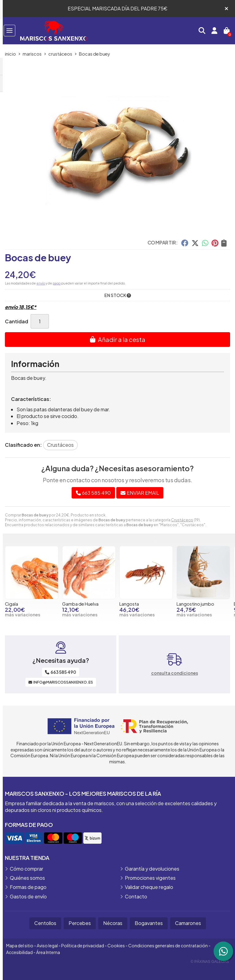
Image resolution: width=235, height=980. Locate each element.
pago (57, 283)
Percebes (80, 923)
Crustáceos (182, 520)
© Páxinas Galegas (210, 962)
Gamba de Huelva (80, 604)
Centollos (45, 923)
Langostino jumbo (195, 604)
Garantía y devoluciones (152, 869)
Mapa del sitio (20, 945)
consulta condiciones (175, 673)
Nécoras (113, 923)
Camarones (188, 923)
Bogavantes (149, 923)
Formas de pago (28, 887)
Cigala (11, 604)
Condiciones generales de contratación (168, 945)
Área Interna (48, 952)
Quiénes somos (27, 878)
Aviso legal (47, 945)
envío (41, 283)
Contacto (136, 896)
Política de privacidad (83, 945)
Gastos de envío (28, 896)
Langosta (129, 604)
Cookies (116, 945)
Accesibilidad (19, 952)
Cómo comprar (26, 869)
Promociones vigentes (150, 878)
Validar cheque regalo (149, 887)
